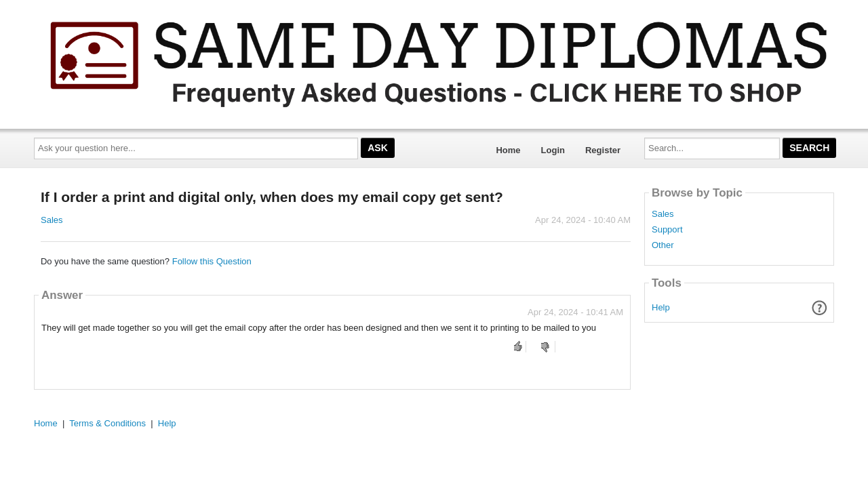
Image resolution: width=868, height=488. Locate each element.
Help (661, 307)
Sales (52, 220)
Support (667, 230)
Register (603, 150)
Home (508, 150)
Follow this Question (212, 261)
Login (553, 150)
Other (663, 245)
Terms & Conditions (107, 423)
